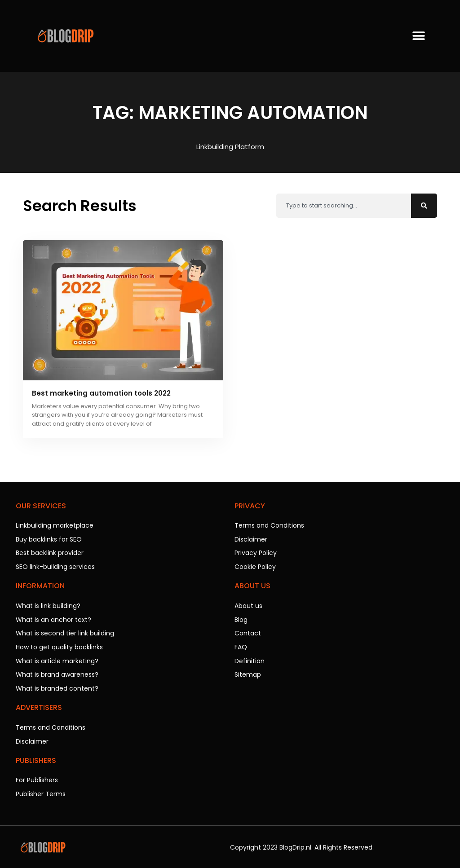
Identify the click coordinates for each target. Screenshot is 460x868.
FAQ (241, 645)
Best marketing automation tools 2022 (101, 393)
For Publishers (37, 776)
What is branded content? (57, 685)
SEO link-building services (55, 566)
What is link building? (48, 604)
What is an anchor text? (53, 618)
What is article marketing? (57, 658)
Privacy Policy (256, 552)
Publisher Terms (41, 789)
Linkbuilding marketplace (55, 525)
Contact (248, 631)
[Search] (424, 206)
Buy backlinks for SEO (49, 539)
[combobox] (344, 206)
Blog (241, 618)
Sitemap (248, 672)
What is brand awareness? (57, 672)
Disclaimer (32, 737)
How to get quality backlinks (59, 645)
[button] (418, 36)
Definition (250, 658)
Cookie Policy (255, 566)
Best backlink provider (50, 552)
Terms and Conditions (51, 724)
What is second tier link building (65, 631)
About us (248, 604)
